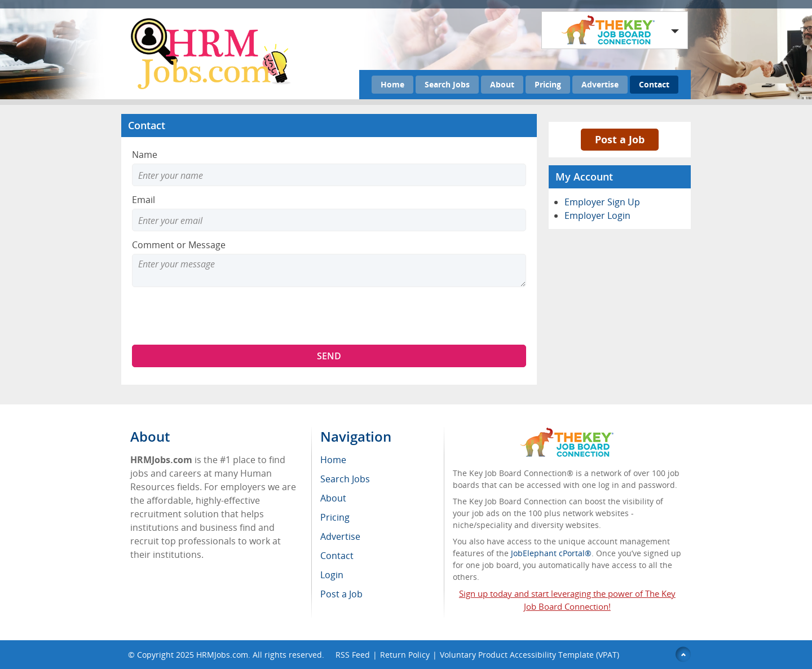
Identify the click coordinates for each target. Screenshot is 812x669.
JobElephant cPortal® (551, 553)
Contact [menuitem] (337, 556)
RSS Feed (353, 655)
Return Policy (405, 655)
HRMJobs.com (222, 655)
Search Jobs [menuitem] (345, 479)
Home (392, 84)
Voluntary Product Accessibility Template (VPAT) (529, 655)
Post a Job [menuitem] (341, 594)
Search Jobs (447, 84)
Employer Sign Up (602, 202)
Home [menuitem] (333, 460)
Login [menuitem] (332, 575)
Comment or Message (179, 245)
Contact (654, 84)
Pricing (548, 84)
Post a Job (620, 139)
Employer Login (597, 215)
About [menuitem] (333, 498)
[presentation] (218, 316)
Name (145, 155)
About (502, 84)
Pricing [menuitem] (335, 517)
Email (144, 200)
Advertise (600, 84)
